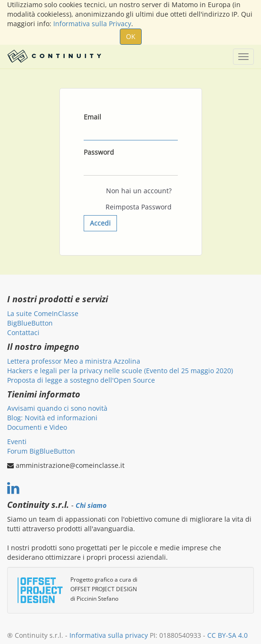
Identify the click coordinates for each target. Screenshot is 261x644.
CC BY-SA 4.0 (227, 635)
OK (131, 36)
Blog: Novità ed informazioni (52, 418)
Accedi (100, 223)
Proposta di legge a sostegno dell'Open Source (81, 380)
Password (99, 152)
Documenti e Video (37, 427)
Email (92, 117)
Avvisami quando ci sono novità (57, 408)
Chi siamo (91, 505)
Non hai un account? (139, 191)
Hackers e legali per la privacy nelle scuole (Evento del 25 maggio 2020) (120, 371)
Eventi (17, 441)
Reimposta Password (139, 207)
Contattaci (23, 332)
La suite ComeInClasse (43, 313)
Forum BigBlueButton (41, 451)
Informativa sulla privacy (109, 635)
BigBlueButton (30, 323)
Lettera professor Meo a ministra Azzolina (74, 361)
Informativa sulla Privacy (92, 24)
